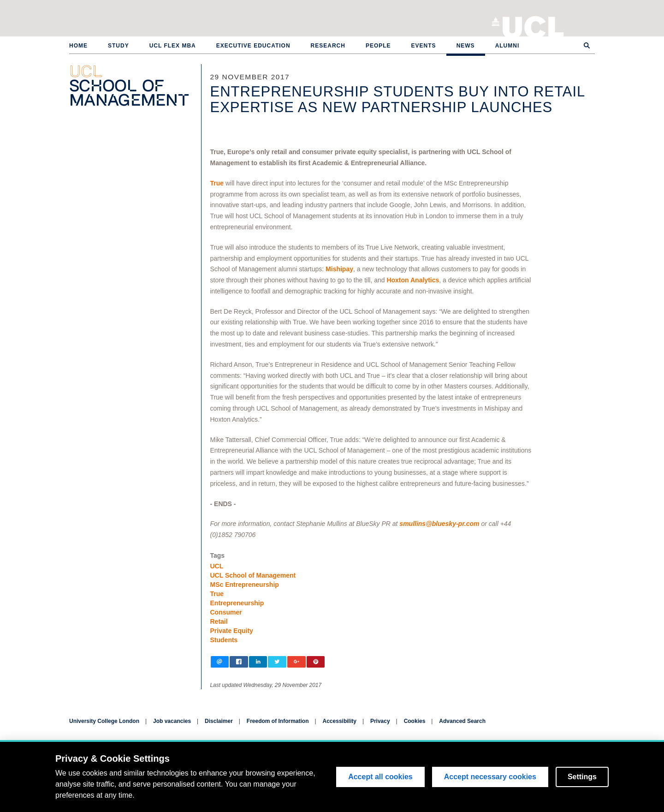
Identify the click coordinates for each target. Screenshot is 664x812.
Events (424, 46)
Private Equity (232, 631)
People (378, 46)
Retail (219, 621)
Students (224, 640)
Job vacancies (172, 721)
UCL (217, 566)
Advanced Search (462, 721)
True (217, 183)
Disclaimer (219, 721)
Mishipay (339, 269)
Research (328, 46)
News (466, 46)
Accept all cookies (380, 777)
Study (119, 46)
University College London (533, 25)
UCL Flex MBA (173, 46)
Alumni (507, 46)
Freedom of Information (278, 721)
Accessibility (340, 721)
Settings (582, 777)
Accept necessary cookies (490, 777)
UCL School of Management (253, 575)
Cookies (415, 721)
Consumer (226, 612)
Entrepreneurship (237, 603)
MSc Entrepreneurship (245, 585)
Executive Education (253, 46)
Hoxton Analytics (413, 280)
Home (78, 46)
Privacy (380, 721)
